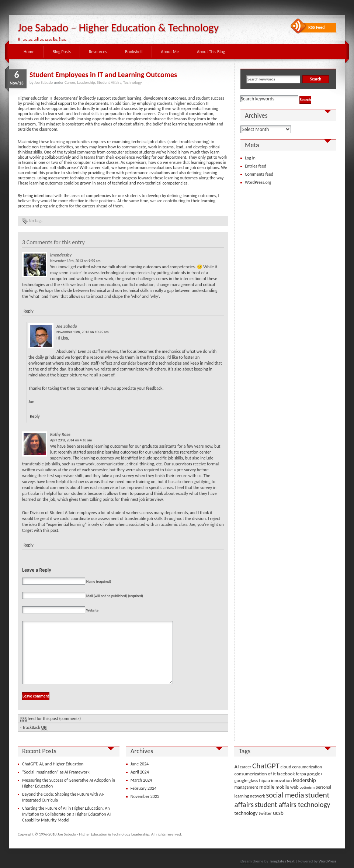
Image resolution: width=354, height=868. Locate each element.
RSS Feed (317, 27)
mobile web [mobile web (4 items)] (287, 787)
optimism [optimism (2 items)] (307, 787)
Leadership (86, 82)
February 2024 (144, 788)
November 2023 (145, 796)
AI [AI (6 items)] (236, 767)
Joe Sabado (44, 82)
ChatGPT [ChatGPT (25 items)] (266, 766)
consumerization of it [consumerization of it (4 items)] (255, 774)
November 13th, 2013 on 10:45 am (83, 332)
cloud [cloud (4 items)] (286, 767)
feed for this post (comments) (51, 719)
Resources (98, 52)
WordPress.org (258, 182)
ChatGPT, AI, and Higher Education (53, 764)
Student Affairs (109, 82)
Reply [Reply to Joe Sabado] (35, 416)
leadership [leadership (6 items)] (304, 780)
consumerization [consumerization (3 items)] (307, 767)
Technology (132, 82)
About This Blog (211, 52)
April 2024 (140, 772)
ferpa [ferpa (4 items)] (301, 774)
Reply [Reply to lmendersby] (29, 311)
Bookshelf (134, 52)
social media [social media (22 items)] (285, 795)
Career (70, 82)
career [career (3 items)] (246, 767)
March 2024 (141, 780)
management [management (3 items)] (246, 787)
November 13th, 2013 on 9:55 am (75, 261)
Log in (250, 158)
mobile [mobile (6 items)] (267, 787)
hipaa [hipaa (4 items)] (265, 780)
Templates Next (282, 861)
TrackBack (35, 728)
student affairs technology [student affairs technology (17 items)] (293, 805)
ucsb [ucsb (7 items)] (278, 813)
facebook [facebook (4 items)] (286, 774)
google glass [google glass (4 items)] (246, 780)
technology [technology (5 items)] (246, 813)
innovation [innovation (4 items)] (282, 780)
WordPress (327, 861)
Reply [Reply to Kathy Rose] (29, 545)
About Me (170, 52)
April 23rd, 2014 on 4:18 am (71, 440)
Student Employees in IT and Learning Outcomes (103, 75)
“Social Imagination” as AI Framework (56, 772)
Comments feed (259, 174)
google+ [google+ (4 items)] (315, 774)
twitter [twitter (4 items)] (265, 813)
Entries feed (256, 166)
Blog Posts (62, 52)
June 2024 (140, 764)
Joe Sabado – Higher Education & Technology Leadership (118, 34)
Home (29, 52)
